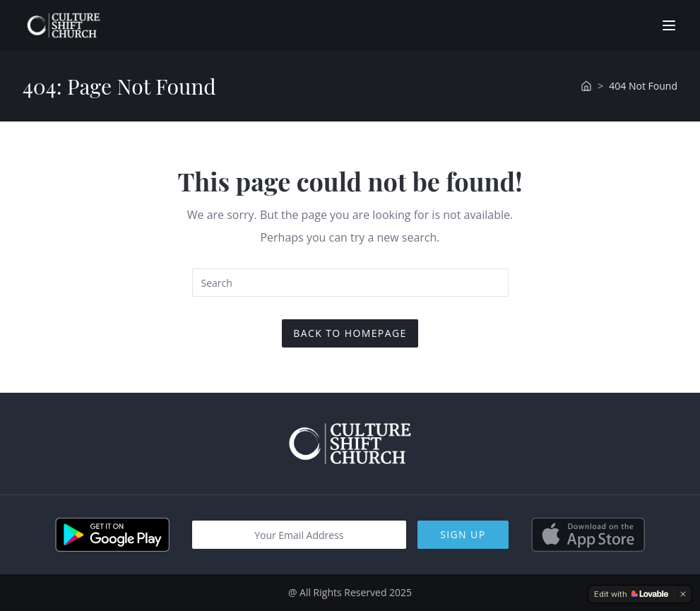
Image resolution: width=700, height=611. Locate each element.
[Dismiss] (683, 594)
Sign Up (463, 534)
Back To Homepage (350, 333)
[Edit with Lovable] (631, 594)
